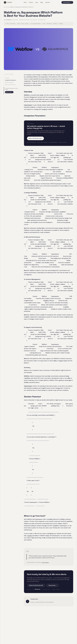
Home (5, 7)
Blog (42, 2)
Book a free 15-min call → (35, 138)
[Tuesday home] (8, 2)
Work (25, 2)
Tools (37, 2)
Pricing (31, 2)
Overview (7, 78)
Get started (67, 2)
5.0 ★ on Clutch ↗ (45, 562)
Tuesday (29, 536)
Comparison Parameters (11, 80)
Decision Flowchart (9, 82)
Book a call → (9, 92)
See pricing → (52, 585)
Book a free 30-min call (36, 585)
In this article (9, 74)
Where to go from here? (10, 85)
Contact (47, 2)
